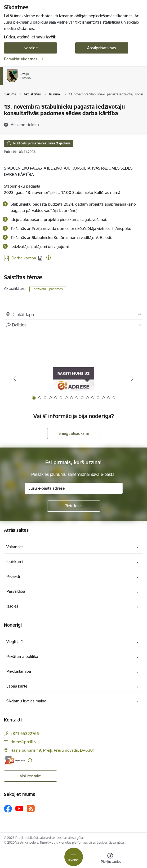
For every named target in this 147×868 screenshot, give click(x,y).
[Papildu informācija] (48, 258)
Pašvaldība (16, 591)
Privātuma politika (22, 656)
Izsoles (12, 606)
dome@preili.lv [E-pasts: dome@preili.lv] (23, 742)
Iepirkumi (15, 562)
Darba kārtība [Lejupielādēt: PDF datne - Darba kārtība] (24, 258)
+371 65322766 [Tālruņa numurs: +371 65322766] (25, 734)
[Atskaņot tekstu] (25, 125)
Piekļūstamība (19, 671)
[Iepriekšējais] (15, 379)
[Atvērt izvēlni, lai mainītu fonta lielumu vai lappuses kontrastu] (110, 859)
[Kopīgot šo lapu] (73, 325)
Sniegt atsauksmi (74, 433)
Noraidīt (31, 48)
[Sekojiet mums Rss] (31, 809)
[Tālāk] (132, 379)
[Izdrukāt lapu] (73, 315)
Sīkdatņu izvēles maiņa (26, 701)
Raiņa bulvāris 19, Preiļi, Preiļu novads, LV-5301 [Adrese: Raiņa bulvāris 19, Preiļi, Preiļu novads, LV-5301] (53, 750)
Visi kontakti (31, 776)
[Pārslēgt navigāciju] (74, 857)
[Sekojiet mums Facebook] (8, 809)
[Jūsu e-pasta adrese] (74, 488)
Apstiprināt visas (102, 48)
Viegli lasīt (15, 642)
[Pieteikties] (74, 506)
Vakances (15, 547)
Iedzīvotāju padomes (48, 289)
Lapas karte (17, 686)
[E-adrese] (15, 760)
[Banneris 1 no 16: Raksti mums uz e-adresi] (73, 379)
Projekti (13, 576)
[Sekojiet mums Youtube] (19, 808)
